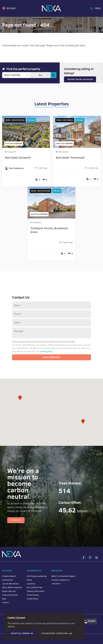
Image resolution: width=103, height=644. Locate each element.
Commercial (7, 580)
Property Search (9, 576)
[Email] (52, 323)
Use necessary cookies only (56, 633)
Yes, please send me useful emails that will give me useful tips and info (44, 342)
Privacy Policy (33, 595)
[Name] (52, 305)
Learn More (16, 520)
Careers (5, 603)
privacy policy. (47, 351)
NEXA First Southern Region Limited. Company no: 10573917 (63, 580)
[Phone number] (52, 314)
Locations (31, 584)
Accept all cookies (22, 633)
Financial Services (10, 595)
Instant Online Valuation (80, 79)
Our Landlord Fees (35, 588)
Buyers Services (9, 591)
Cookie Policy (33, 599)
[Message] (52, 333)
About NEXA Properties (12, 588)
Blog (4, 599)
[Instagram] (90, 558)
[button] (83, 422)
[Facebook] (84, 558)
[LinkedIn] (97, 558)
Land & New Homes (10, 584)
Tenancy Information (36, 591)
